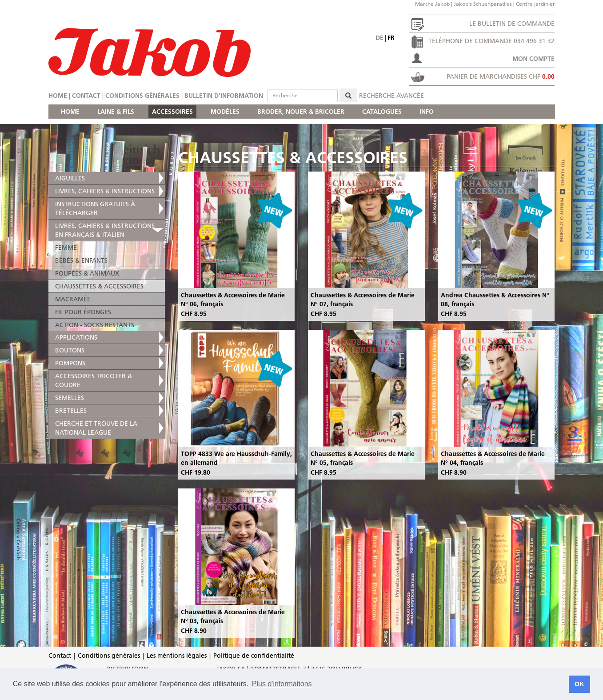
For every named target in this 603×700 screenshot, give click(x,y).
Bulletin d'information (224, 96)
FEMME (66, 248)
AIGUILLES (70, 178)
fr (391, 38)
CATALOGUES (382, 112)
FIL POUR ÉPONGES (83, 312)
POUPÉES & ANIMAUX (87, 273)
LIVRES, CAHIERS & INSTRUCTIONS (105, 191)
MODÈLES (225, 112)
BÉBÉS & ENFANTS (81, 260)
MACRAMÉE (73, 299)
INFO (427, 112)
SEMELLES (70, 398)
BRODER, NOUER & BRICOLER (301, 112)
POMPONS (70, 363)
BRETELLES (71, 411)
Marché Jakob (432, 4)
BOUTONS (70, 350)
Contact (86, 96)
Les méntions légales (177, 656)
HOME (70, 112)
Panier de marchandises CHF (501, 76)
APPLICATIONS (76, 337)
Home (58, 96)
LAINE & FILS (116, 112)
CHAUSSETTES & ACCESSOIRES (99, 286)
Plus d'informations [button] (282, 684)
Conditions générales (142, 96)
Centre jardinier (535, 4)
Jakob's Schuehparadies (483, 4)
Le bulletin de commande (512, 24)
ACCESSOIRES (172, 112)
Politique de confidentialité (254, 656)
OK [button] (579, 684)
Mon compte (533, 59)
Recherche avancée (391, 96)
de (379, 38)
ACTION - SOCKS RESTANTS (95, 325)
